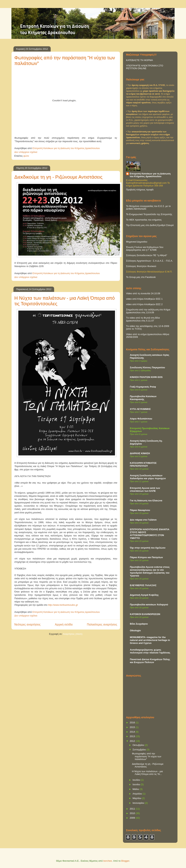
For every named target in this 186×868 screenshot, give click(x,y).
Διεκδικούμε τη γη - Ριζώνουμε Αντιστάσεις (58, 177)
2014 (133, 732)
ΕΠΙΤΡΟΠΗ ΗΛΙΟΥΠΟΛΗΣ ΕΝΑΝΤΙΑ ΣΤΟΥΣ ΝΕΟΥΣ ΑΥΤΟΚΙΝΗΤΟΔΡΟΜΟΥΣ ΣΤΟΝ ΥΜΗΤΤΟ (150, 534)
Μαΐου (136, 789)
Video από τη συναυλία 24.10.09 (143, 293)
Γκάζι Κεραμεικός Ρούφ (143, 387)
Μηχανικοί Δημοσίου (137, 242)
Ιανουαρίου (139, 803)
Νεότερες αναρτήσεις (27, 624)
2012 (133, 741)
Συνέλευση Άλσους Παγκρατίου (147, 367)
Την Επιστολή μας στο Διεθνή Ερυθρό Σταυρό (150, 225)
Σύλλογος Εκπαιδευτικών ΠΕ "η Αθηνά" (147, 255)
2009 (133, 818)
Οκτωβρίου (139, 745)
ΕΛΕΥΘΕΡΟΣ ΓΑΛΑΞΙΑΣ (143, 585)
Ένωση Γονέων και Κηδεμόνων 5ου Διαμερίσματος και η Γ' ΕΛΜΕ (145, 248)
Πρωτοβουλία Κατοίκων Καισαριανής (143, 398)
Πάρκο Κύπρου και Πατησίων (146, 557)
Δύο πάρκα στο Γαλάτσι (143, 520)
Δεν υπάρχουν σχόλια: (26, 152)
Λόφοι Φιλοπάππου (141, 419)
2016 (133, 723)
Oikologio (135, 630)
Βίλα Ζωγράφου (139, 624)
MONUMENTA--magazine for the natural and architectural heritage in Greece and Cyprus (150, 640)
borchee (108, 861)
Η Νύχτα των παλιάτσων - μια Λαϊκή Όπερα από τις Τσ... (147, 773)
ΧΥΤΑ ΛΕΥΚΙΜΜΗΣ (140, 409)
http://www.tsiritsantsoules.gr (63, 605)
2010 (133, 813)
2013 (133, 736)
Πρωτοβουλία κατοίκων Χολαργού (149, 605)
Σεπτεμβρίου (140, 750)
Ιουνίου (137, 784)
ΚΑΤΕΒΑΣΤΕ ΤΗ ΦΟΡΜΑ (139, 60)
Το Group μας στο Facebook (141, 277)
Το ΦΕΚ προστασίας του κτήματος (144, 220)
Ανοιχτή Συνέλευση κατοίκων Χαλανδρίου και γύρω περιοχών (148, 477)
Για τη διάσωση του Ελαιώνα (146, 501)
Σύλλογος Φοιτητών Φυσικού (141, 266)
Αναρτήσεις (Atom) (73, 634)
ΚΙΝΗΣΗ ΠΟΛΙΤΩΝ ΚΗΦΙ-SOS (146, 377)
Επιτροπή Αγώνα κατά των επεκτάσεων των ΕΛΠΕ (145, 489)
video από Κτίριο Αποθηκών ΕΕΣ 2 (144, 304)
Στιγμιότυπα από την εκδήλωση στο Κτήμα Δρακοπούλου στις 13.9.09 (148, 311)
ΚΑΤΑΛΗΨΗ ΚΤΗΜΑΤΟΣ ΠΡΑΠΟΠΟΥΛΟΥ (143, 464)
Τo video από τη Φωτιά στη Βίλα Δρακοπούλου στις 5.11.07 (143, 319)
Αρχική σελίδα (64, 624)
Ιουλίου (137, 780)
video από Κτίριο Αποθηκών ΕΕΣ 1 (144, 299)
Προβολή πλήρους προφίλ (140, 190)
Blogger (125, 861)
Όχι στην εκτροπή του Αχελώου (148, 548)
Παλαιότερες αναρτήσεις (102, 624)
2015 (133, 727)
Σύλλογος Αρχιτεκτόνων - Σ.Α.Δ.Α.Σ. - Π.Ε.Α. (149, 261)
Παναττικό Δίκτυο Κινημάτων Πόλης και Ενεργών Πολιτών (150, 661)
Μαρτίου (137, 798)
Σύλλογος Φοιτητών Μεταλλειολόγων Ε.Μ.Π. (149, 272)
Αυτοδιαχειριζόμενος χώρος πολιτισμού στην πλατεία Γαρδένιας (150, 651)
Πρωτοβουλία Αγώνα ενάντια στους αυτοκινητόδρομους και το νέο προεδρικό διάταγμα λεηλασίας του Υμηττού (150, 571)
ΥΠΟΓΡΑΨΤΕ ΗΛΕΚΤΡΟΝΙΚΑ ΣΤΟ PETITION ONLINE (145, 67)
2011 (133, 809)
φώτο (26, 156)
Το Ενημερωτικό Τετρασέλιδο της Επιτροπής (149, 214)
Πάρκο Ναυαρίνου (140, 510)
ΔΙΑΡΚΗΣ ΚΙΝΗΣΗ (140, 453)
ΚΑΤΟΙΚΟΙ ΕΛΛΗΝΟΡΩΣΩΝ (145, 614)
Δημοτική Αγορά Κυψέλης (144, 595)
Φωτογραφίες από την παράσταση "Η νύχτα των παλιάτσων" (146, 756)
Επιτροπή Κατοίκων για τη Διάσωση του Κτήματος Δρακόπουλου (150, 175)
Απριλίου (138, 794)
